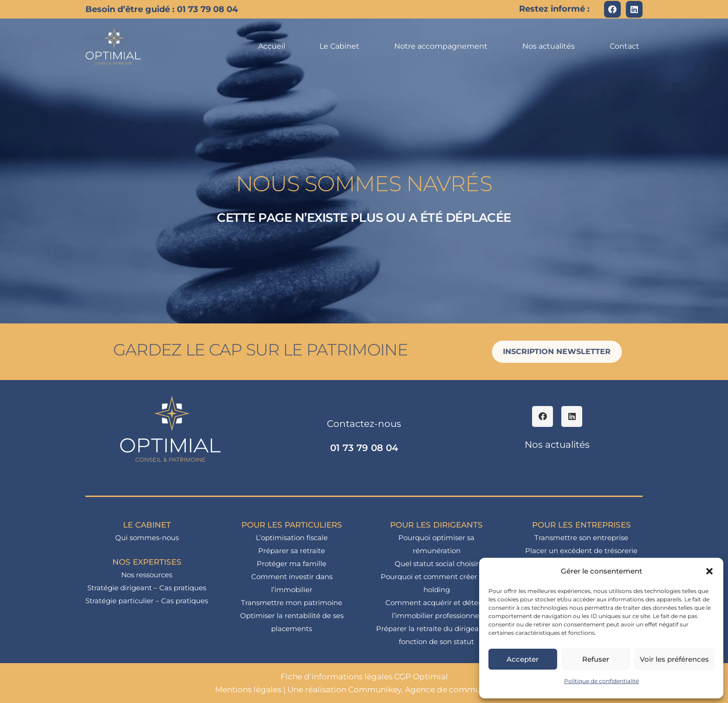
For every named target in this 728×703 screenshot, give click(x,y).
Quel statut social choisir (437, 564)
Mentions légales (248, 690)
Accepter (523, 659)
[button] (709, 571)
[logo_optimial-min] (114, 46)
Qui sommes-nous (147, 538)
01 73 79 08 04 (364, 448)
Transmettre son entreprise (581, 538)
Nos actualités (557, 445)
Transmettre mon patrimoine (292, 603)
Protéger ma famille (292, 564)
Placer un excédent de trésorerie (581, 551)
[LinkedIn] (634, 9)
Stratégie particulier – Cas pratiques (147, 601)
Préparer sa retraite (292, 551)
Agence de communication (459, 690)
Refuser (596, 659)
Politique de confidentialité (601, 681)
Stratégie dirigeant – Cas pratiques (147, 588)
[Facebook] (612, 9)
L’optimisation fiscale (292, 538)
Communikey (375, 690)
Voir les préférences (674, 659)
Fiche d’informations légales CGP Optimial (364, 677)
